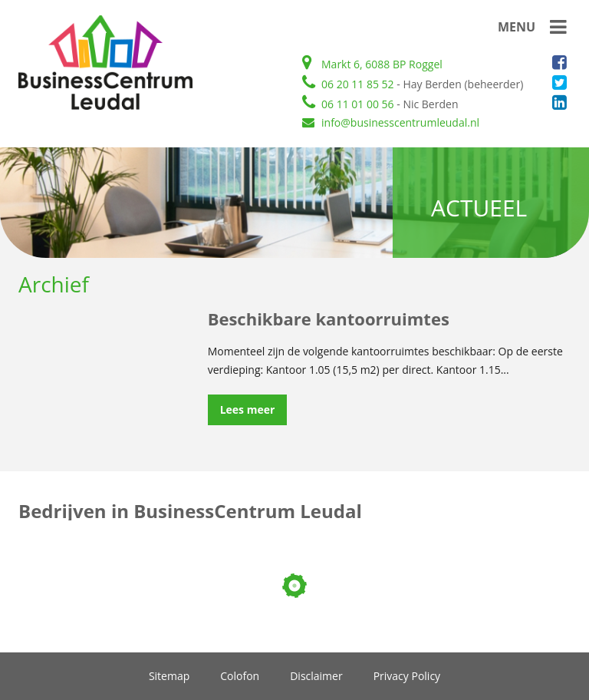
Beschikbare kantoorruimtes (329, 319)
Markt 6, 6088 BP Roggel (372, 64)
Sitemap (169, 676)
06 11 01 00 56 (348, 104)
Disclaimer (316, 676)
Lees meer (248, 409)
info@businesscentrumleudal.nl (391, 122)
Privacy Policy (407, 676)
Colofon (240, 676)
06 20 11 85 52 (348, 84)
